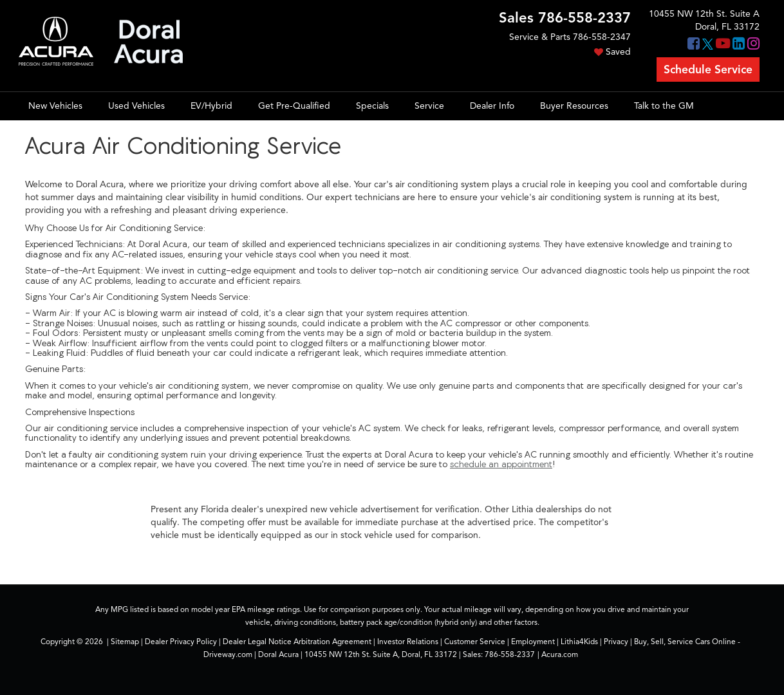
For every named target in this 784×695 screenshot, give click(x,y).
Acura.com (560, 654)
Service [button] (429, 106)
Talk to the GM (664, 106)
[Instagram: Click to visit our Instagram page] (753, 45)
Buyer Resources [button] (574, 106)
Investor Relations (408, 642)
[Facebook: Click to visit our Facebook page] (694, 45)
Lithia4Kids (579, 642)
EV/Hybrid (211, 106)
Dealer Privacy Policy (181, 642)
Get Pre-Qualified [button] (294, 106)
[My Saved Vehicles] (565, 52)
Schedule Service (708, 69)
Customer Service (475, 642)
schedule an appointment (501, 464)
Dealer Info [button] (492, 106)
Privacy (616, 642)
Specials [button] (372, 106)
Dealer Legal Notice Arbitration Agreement (297, 642)
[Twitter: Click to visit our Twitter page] (708, 45)
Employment (533, 642)
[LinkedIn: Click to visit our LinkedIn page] (739, 45)
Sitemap (125, 642)
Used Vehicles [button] (136, 106)
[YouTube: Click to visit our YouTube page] (723, 45)
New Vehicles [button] (55, 106)
